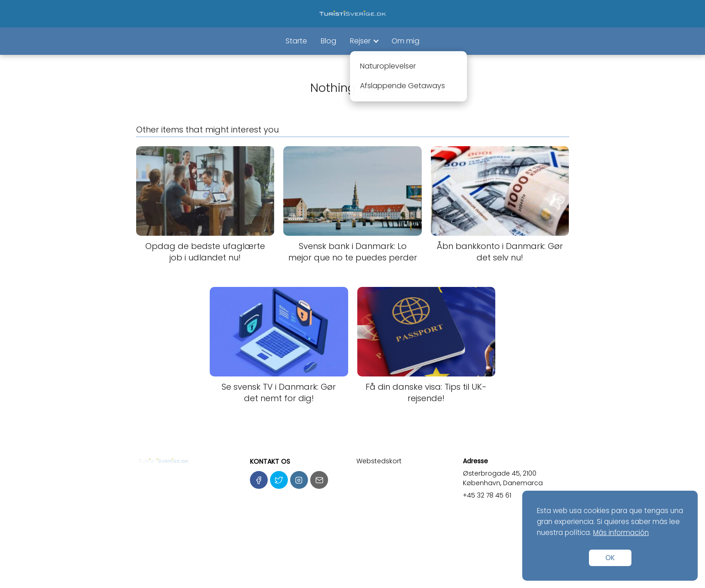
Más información (621, 532)
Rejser (360, 41)
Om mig (406, 41)
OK (610, 558)
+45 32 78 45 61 (487, 495)
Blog (329, 41)
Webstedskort (379, 461)
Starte (296, 41)
